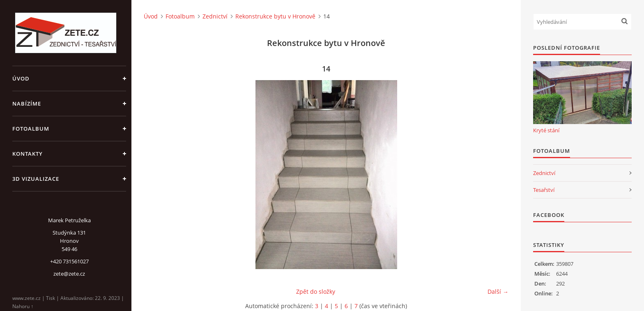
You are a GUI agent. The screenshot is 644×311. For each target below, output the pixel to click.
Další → (498, 291)
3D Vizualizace (36, 179)
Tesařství (544, 190)
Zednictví (215, 16)
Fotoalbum (31, 129)
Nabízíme (27, 104)
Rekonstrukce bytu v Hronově (275, 16)
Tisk (51, 298)
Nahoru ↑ (23, 306)
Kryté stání (546, 130)
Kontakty (28, 154)
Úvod (21, 78)
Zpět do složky (316, 291)
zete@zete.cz (69, 274)
